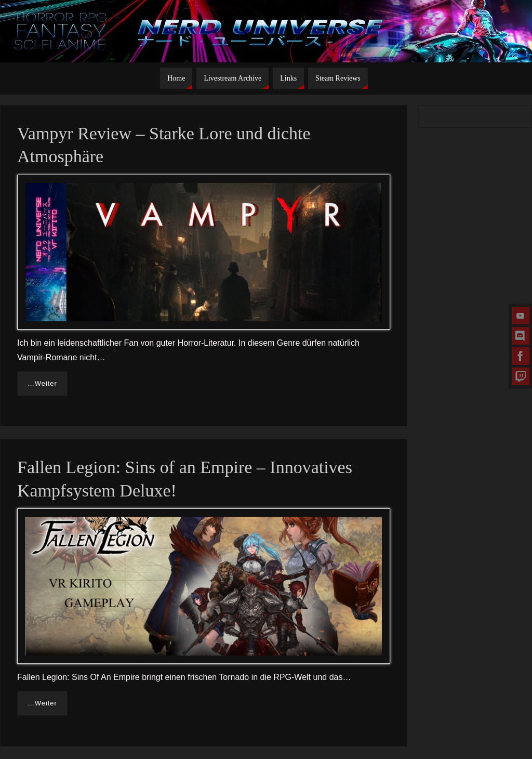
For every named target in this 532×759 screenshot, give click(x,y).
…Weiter (42, 383)
